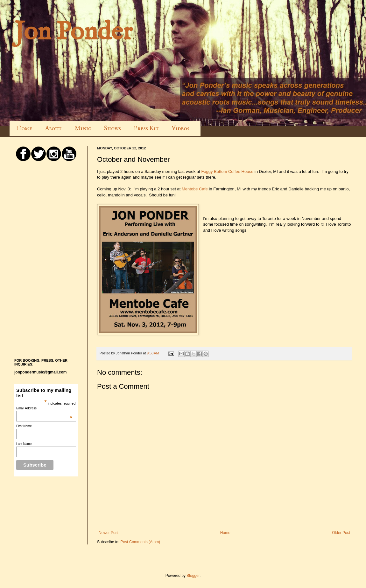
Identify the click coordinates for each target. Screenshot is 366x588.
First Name (24, 426)
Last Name (24, 444)
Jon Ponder (73, 33)
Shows (113, 129)
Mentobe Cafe (195, 189)
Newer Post (109, 533)
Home (24, 129)
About (53, 129)
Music (83, 129)
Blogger (193, 576)
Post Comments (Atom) (140, 542)
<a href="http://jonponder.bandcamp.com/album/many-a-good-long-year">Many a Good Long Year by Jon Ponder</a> (48, 260)
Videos (180, 129)
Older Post (341, 533)
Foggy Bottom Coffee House (227, 171)
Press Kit (146, 129)
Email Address (44, 408)
